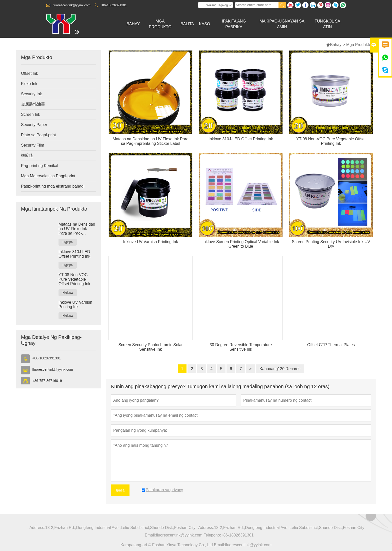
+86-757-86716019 (47, 381)
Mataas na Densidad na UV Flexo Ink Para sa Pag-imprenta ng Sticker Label (77, 229)
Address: (37, 528)
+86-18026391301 (113, 5)
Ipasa (120, 490)
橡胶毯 (27, 155)
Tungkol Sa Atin (327, 24)
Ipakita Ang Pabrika (234, 24)
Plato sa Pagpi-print (38, 135)
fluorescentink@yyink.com (72, 5)
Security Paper (34, 125)
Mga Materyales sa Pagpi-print (48, 176)
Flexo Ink (29, 84)
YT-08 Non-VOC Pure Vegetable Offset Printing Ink (74, 279)
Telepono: (212, 535)
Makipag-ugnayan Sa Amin (282, 24)
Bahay (133, 24)
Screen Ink (30, 114)
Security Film (32, 145)
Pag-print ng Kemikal (40, 166)
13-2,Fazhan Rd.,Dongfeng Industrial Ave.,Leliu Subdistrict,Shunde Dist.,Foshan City (120, 528)
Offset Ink (29, 73)
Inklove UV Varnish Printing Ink (75, 305)
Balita (187, 24)
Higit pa (68, 242)
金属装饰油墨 (33, 104)
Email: (150, 535)
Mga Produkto (160, 24)
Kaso (204, 24)
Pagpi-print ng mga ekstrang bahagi (53, 186)
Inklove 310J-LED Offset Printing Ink (74, 254)
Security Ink (31, 94)
